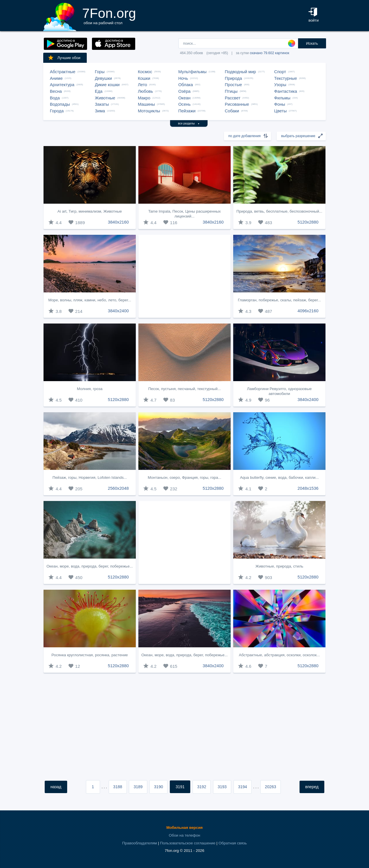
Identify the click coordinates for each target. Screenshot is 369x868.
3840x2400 (118, 311)
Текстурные (286, 78)
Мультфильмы (192, 72)
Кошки (144, 78)
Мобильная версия (184, 828)
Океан (184, 98)
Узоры (280, 85)
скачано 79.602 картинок (269, 53)
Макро (144, 98)
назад (56, 787)
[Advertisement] (184, 276)
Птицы (231, 91)
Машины (146, 104)
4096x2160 (308, 311)
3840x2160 (118, 222)
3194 (243, 787)
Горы (100, 72)
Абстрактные (63, 72)
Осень (184, 104)
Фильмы (282, 98)
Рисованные (237, 104)
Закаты (102, 104)
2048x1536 (308, 488)
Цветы (280, 111)
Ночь (183, 78)
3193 (222, 787)
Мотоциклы (149, 111)
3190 (158, 787)
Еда (99, 91)
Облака (186, 85)
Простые (234, 85)
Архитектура (62, 85)
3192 (202, 787)
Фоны (280, 104)
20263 (271, 787)
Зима (100, 111)
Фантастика (286, 91)
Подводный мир (240, 72)
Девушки (103, 78)
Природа (234, 78)
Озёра (184, 91)
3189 (138, 787)
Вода (55, 98)
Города (57, 111)
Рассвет (233, 98)
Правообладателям (140, 843)
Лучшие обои (64, 58)
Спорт (280, 72)
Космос (145, 72)
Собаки (232, 111)
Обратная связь (233, 843)
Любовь (145, 91)
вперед (312, 787)
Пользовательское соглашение (188, 843)
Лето (142, 85)
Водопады (60, 104)
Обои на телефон (185, 835)
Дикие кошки (107, 85)
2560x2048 (118, 488)
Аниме (56, 78)
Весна (56, 91)
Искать (312, 43)
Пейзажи (187, 111)
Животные (105, 98)
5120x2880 (308, 222)
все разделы (189, 123)
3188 (118, 787)
